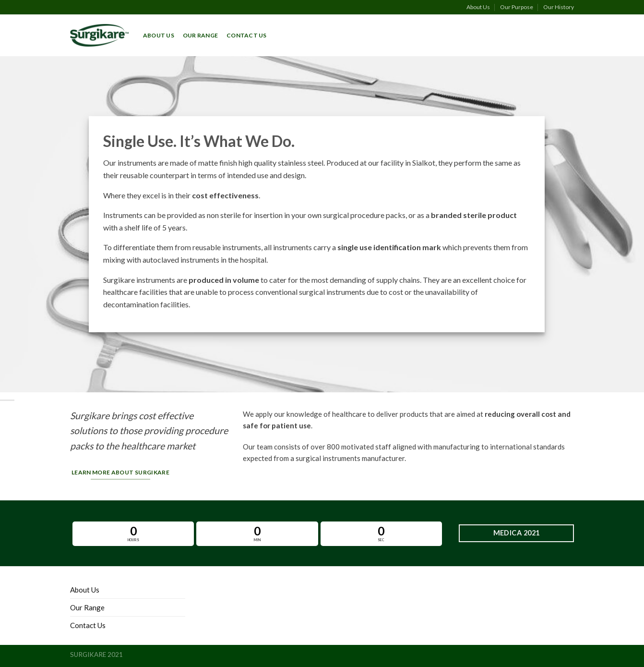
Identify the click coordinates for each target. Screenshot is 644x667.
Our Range (200, 35)
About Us (478, 7)
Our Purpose (517, 7)
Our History (559, 7)
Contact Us (246, 35)
